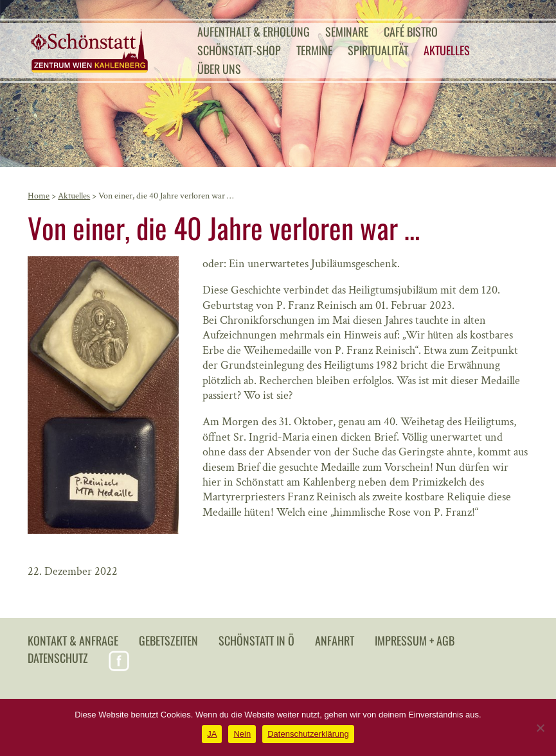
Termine (314, 50)
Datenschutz (58, 658)
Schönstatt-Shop (239, 50)
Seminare (347, 31)
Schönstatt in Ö (256, 640)
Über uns (219, 69)
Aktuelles (447, 50)
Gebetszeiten (168, 640)
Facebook (119, 661)
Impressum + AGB (415, 640)
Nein (242, 734)
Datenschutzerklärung (308, 734)
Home (39, 196)
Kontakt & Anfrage (73, 640)
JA (212, 734)
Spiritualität (378, 50)
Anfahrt (335, 640)
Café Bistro (411, 31)
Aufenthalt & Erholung (254, 31)
